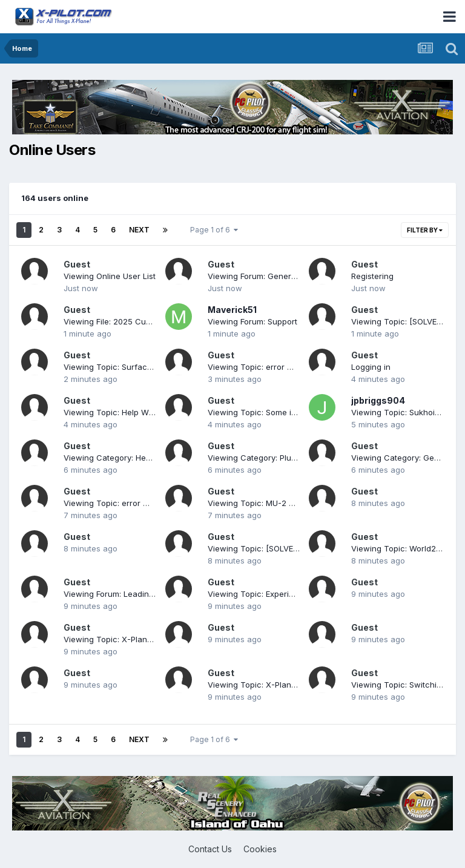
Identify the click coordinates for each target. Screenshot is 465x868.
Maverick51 (232, 310)
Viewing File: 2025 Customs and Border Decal (150, 321)
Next (139, 230)
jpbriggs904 (378, 400)
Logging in (371, 367)
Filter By (425, 230)
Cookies (260, 849)
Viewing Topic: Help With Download (131, 412)
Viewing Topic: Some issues (261, 412)
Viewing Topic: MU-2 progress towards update (296, 503)
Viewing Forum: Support (252, 321)
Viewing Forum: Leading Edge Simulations (142, 594)
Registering (372, 276)
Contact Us (210, 849)
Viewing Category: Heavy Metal (123, 458)
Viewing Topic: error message (265, 367)
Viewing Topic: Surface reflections (129, 367)
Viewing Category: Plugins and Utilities (280, 458)
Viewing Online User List (110, 276)
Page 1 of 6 (214, 230)
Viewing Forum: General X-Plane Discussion (291, 276)
